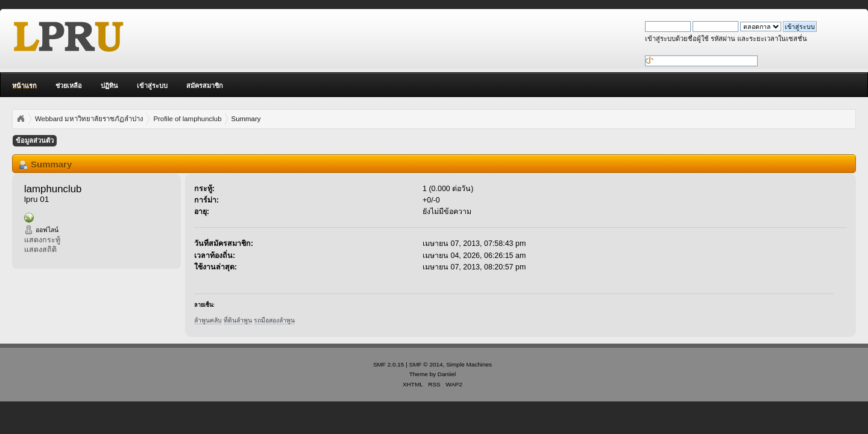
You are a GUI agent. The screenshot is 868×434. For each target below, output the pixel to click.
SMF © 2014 (426, 364)
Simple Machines (469, 364)
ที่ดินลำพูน (238, 320)
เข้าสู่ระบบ (152, 86)
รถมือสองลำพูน (274, 320)
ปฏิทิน (109, 86)
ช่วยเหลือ (69, 86)
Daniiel (447, 374)
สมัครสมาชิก (205, 86)
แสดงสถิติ (40, 250)
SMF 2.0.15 (389, 364)
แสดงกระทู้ (42, 240)
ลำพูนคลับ (208, 320)
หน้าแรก (24, 86)
